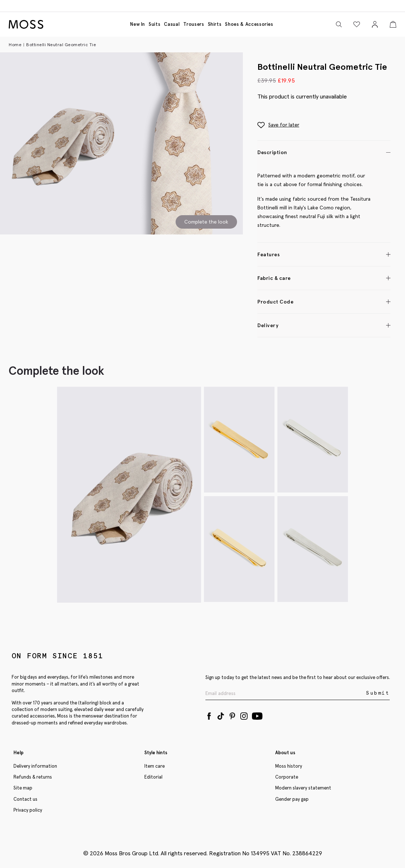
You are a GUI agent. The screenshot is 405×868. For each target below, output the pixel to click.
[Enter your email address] (285, 693)
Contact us (25, 799)
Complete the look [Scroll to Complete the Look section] (206, 222)
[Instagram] (244, 715)
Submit (378, 693)
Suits (155, 24)
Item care (155, 766)
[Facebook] (209, 715)
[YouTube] (257, 715)
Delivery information (35, 766)
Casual (172, 24)
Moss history (289, 766)
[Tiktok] (221, 715)
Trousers (194, 24)
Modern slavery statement (303, 788)
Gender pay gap (292, 799)
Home (15, 45)
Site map (23, 788)
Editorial (153, 777)
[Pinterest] (232, 715)
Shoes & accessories (249, 24)
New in (138, 24)
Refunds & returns (33, 777)
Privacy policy (28, 810)
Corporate (287, 777)
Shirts (215, 24)
